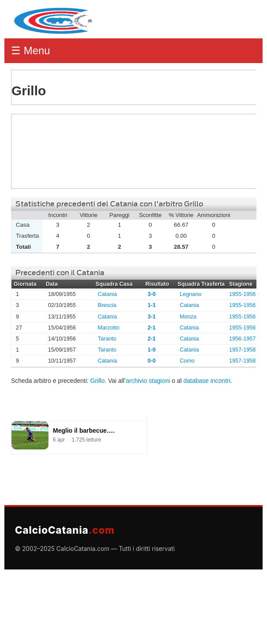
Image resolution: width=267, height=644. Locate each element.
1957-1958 (242, 350)
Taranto (107, 339)
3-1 (152, 317)
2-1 (152, 328)
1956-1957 (242, 339)
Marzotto (109, 328)
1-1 (152, 305)
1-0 (152, 350)
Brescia (107, 305)
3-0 (152, 294)
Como (187, 361)
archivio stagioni (148, 381)
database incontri (207, 381)
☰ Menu (31, 51)
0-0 (152, 361)
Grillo (44, 151)
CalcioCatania (65, 530)
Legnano (191, 294)
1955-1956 (242, 294)
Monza (188, 317)
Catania (107, 294)
